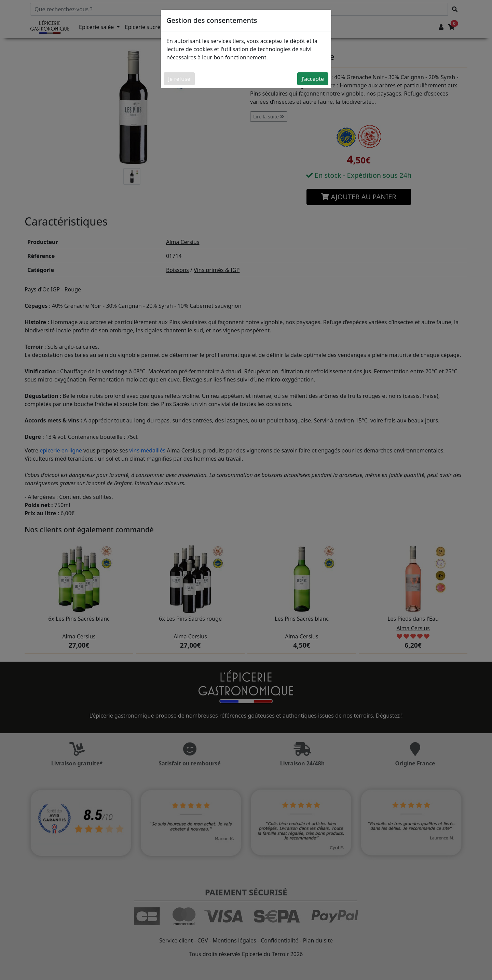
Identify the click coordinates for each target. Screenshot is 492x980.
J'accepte (313, 79)
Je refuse (179, 79)
